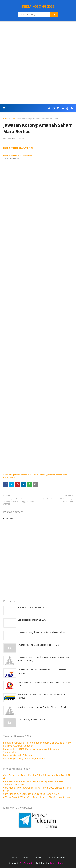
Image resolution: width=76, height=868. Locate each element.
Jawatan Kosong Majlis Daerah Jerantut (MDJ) (39, 645)
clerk (13, 118)
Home (6, 118)
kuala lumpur (9, 478)
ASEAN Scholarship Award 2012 (33, 607)
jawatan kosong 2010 (23, 475)
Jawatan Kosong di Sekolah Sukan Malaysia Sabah (41, 632)
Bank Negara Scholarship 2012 (32, 620)
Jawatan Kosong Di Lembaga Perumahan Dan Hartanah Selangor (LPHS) (44, 659)
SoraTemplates (27, 863)
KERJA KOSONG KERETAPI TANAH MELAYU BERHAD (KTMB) (42, 696)
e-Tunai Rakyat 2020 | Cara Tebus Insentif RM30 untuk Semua (36, 797)
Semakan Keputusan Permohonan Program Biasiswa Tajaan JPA (37, 743)
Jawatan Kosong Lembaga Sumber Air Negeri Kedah (42, 707)
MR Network (9, 139)
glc (10, 475)
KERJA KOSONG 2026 (38, 6)
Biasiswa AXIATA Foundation (18, 746)
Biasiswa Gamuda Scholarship (19, 755)
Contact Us (39, 858)
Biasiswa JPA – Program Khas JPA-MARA (24, 758)
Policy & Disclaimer (57, 858)
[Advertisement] (38, 63)
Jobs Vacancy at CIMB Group (31, 720)
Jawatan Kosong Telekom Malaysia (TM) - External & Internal (42, 671)
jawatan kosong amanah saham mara (50, 475)
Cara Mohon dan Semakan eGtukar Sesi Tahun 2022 (31, 794)
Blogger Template (59, 863)
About (26, 858)
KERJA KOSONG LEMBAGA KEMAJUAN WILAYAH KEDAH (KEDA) (44, 684)
